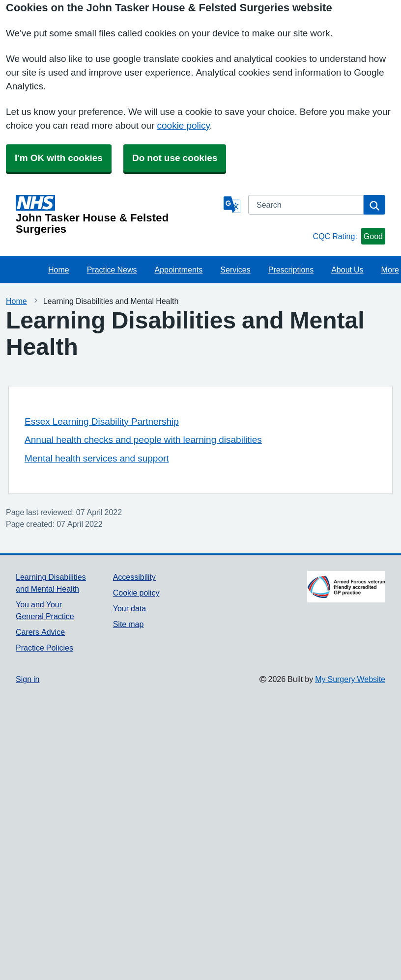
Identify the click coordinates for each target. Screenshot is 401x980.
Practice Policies (44, 648)
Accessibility (134, 577)
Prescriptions (291, 270)
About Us (347, 270)
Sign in (28, 679)
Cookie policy (136, 593)
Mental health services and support (97, 458)
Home (59, 270)
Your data (129, 608)
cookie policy (184, 125)
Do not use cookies (175, 158)
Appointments (179, 270)
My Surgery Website (350, 679)
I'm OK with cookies (59, 158)
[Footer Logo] (346, 587)
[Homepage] (118, 215)
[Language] (232, 205)
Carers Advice (40, 632)
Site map (129, 624)
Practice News (112, 270)
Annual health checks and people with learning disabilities (143, 440)
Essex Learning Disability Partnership (102, 422)
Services (235, 270)
